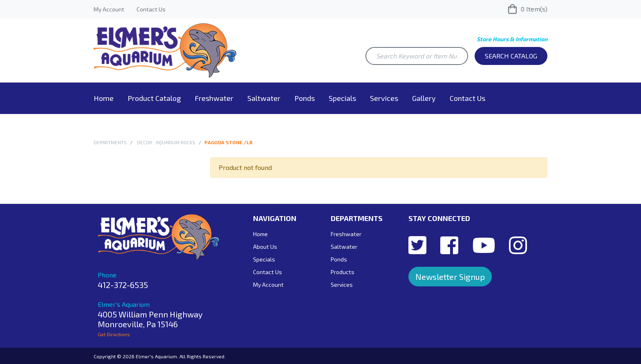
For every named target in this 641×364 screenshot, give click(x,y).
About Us (265, 247)
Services (384, 98)
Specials (342, 98)
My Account (109, 9)
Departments (110, 142)
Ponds (305, 98)
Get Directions (114, 334)
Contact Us (151, 9)
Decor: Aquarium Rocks (166, 142)
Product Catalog (154, 98)
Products (343, 272)
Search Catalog (511, 56)
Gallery (424, 98)
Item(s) (528, 9)
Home (104, 98)
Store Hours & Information (512, 39)
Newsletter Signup (450, 277)
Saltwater (264, 98)
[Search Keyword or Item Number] (417, 56)
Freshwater (214, 98)
